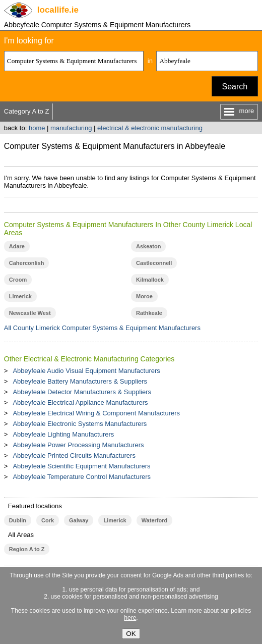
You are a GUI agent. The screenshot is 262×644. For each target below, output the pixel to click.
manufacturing (71, 128)
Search (235, 87)
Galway (79, 520)
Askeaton (148, 246)
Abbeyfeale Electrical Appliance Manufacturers (80, 402)
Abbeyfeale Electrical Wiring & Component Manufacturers (96, 413)
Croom (18, 280)
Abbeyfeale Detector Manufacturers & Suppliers (82, 392)
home (37, 128)
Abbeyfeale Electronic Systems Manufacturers (80, 424)
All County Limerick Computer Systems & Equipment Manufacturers (102, 328)
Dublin (18, 520)
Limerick (20, 296)
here (130, 618)
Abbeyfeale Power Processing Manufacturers (78, 445)
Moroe (144, 296)
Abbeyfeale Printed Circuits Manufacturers (74, 455)
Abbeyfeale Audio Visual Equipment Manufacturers (86, 371)
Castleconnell (154, 263)
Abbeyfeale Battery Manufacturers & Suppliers (80, 381)
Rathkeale (149, 313)
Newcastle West (30, 313)
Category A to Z (27, 111)
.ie (58, 10)
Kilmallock (150, 280)
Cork (48, 520)
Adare (17, 246)
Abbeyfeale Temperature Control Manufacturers (82, 477)
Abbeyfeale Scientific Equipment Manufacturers (81, 466)
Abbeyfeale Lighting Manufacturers (63, 434)
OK (131, 634)
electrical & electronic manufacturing (150, 128)
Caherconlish (27, 263)
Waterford (154, 520)
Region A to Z (27, 549)
